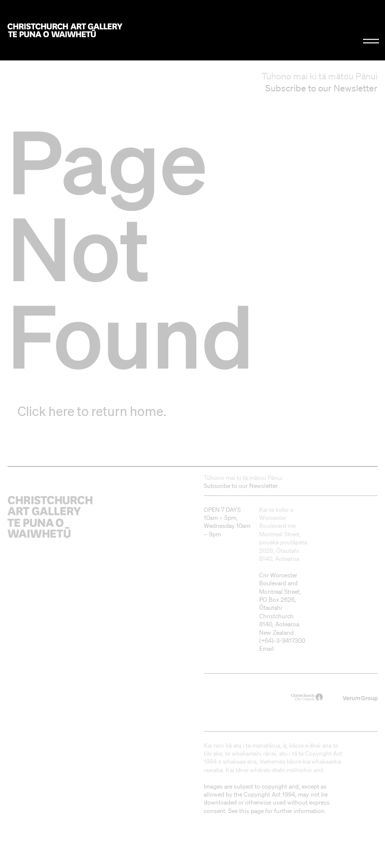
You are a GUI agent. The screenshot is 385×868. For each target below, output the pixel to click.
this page (251, 811)
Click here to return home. (92, 411)
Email (266, 649)
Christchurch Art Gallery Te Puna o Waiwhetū (65, 30)
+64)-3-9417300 (283, 641)
